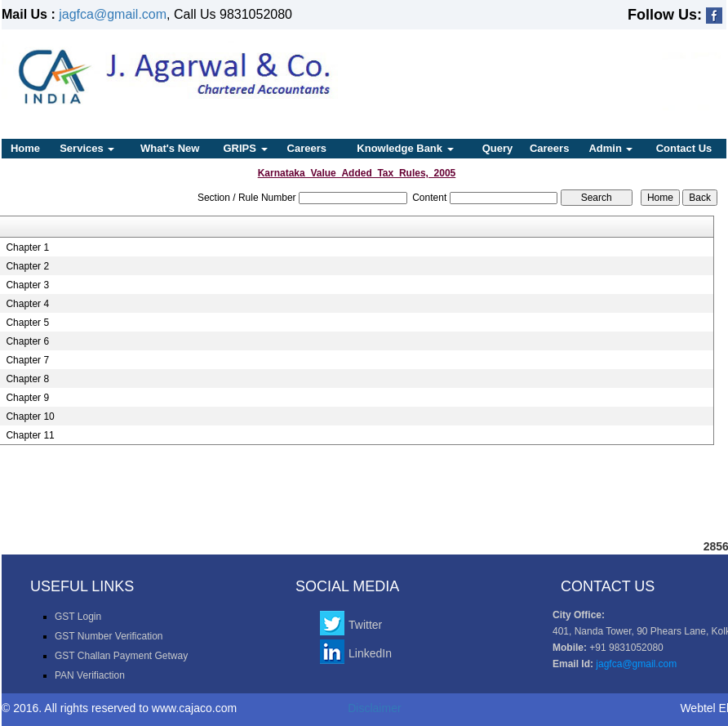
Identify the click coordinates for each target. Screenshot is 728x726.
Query (498, 148)
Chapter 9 (27, 398)
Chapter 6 (27, 341)
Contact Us (684, 148)
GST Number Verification (109, 636)
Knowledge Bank (405, 148)
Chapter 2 (27, 266)
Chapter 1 (27, 247)
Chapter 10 (30, 416)
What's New (170, 148)
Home (25, 148)
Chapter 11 (30, 435)
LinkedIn (370, 653)
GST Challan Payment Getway (121, 656)
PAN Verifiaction (90, 675)
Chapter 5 (27, 323)
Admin (610, 148)
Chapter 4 (27, 304)
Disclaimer (374, 708)
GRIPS (245, 148)
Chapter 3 (27, 285)
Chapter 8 (27, 379)
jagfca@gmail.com (113, 14)
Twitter (365, 625)
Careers (307, 148)
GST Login (78, 617)
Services (87, 148)
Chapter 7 (27, 360)
